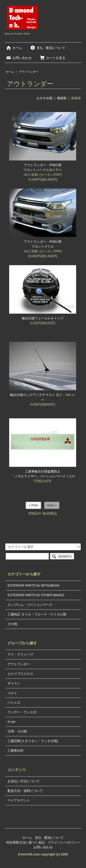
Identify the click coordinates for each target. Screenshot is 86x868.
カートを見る (52, 58)
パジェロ (14, 702)
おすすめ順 (44, 98)
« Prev (33, 505)
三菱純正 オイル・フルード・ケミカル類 (37, 614)
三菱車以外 (16, 750)
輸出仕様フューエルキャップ (43, 318)
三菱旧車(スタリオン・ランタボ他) (33, 741)
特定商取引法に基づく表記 (25, 842)
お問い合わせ (19, 58)
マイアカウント (19, 800)
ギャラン (14, 683)
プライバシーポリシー (64, 842)
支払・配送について (48, 48)
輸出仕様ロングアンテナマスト (33, 395)
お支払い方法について (24, 781)
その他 (12, 624)
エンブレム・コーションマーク (30, 605)
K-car (11, 722)
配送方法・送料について (25, 791)
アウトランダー (29, 72)
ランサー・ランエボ (22, 712)
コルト (12, 693)
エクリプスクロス (20, 674)
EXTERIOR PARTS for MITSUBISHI (33, 585)
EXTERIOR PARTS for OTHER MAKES (36, 595)
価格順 (62, 98)
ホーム (14, 48)
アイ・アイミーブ (20, 654)
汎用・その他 (17, 731)
